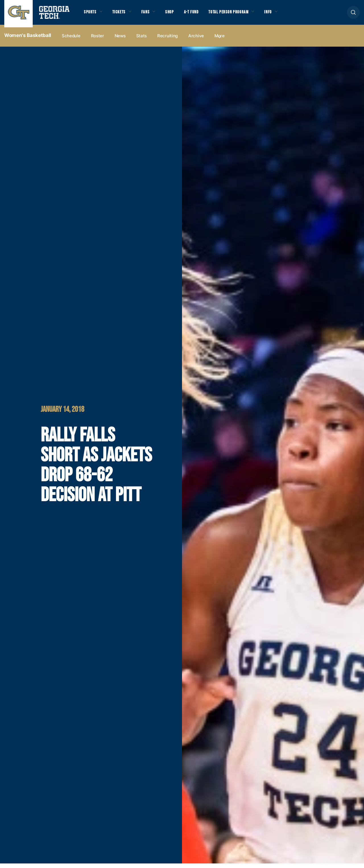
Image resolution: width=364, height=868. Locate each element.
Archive (196, 40)
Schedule (71, 40)
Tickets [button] (122, 15)
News (120, 40)
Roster (98, 40)
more (220, 40)
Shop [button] (176, 15)
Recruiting (167, 40)
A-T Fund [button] (200, 15)
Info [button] (285, 15)
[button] (353, 15)
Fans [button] (151, 15)
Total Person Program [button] (241, 15)
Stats (142, 40)
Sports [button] (91, 15)
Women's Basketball (28, 40)
